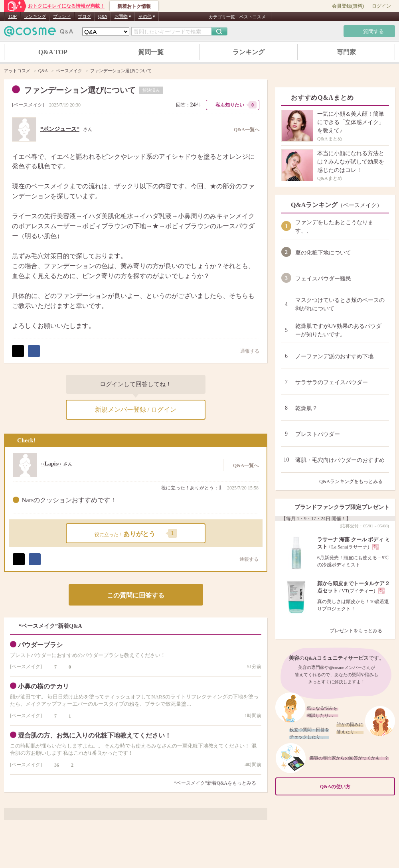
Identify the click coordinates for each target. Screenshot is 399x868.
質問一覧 (151, 52)
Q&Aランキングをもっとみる (354, 481)
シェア (34, 351)
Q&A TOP (53, 52)
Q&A (103, 16)
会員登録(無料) (348, 6)
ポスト (18, 351)
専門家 (346, 52)
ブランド (62, 16)
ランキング (35, 16)
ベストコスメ (253, 17)
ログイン (381, 6)
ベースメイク (28, 105)
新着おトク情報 (134, 6)
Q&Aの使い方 (355, 786)
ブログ (84, 16)
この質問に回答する (136, 595)
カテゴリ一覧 (222, 17)
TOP (12, 16)
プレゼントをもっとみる (359, 631)
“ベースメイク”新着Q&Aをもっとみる (215, 783)
